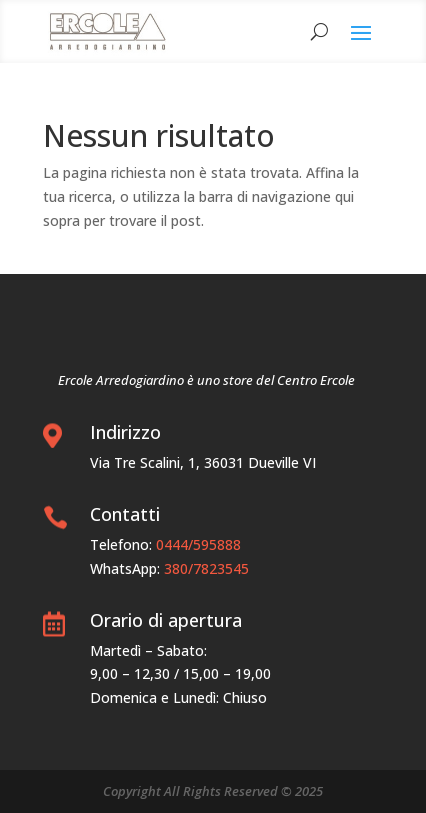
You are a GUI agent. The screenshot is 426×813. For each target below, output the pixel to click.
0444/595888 (198, 544)
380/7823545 (206, 568)
